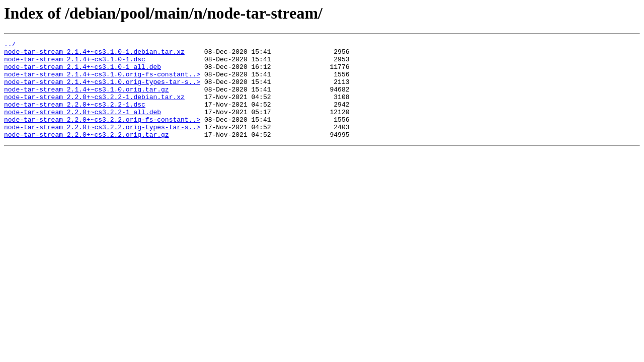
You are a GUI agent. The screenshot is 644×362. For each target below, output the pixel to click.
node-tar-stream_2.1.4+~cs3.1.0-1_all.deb (83, 72)
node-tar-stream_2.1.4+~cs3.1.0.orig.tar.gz (87, 100)
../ (10, 45)
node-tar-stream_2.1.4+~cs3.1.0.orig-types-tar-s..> (102, 90)
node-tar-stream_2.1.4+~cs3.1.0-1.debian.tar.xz (94, 54)
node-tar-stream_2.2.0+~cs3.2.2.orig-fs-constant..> (102, 136)
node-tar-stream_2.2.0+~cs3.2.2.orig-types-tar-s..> (102, 145)
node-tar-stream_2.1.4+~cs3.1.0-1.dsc (75, 63)
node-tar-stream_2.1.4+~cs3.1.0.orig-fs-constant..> (102, 81)
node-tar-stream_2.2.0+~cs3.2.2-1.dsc (75, 118)
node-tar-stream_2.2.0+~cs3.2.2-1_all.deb (83, 127)
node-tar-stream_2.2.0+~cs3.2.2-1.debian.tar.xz (94, 109)
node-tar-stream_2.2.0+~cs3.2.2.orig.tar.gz (87, 154)
